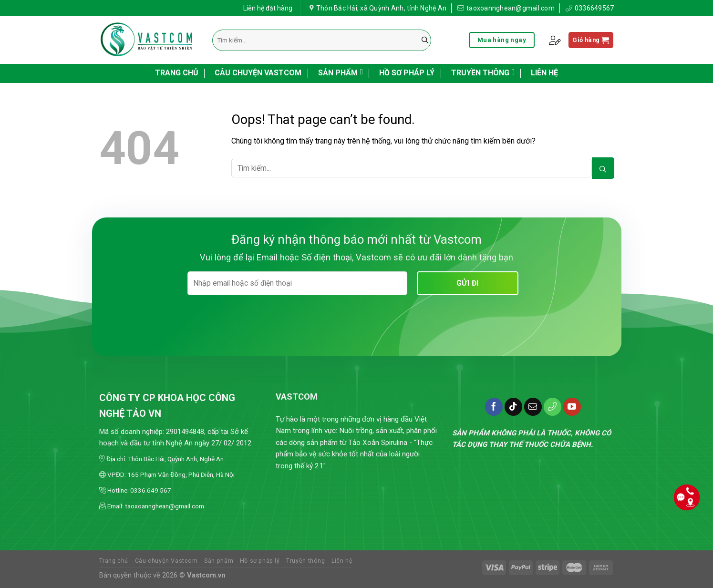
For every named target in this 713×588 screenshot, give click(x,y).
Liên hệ (544, 73)
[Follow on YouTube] (572, 407)
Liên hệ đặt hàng (268, 7)
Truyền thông (483, 72)
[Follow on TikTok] (514, 407)
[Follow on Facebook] (494, 407)
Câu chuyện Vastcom (258, 73)
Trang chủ (177, 73)
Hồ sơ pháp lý (407, 73)
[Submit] (425, 40)
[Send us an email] (533, 407)
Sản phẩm (341, 72)
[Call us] (553, 407)
